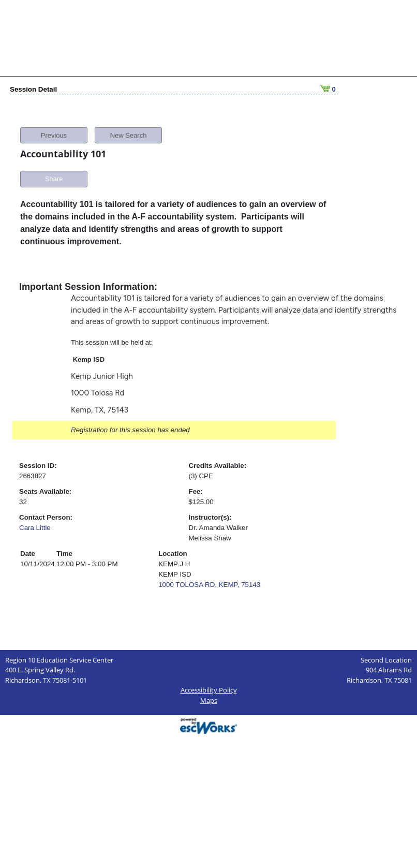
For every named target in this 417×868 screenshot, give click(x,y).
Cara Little (35, 528)
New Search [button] (129, 135)
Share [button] (54, 179)
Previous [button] (54, 135)
